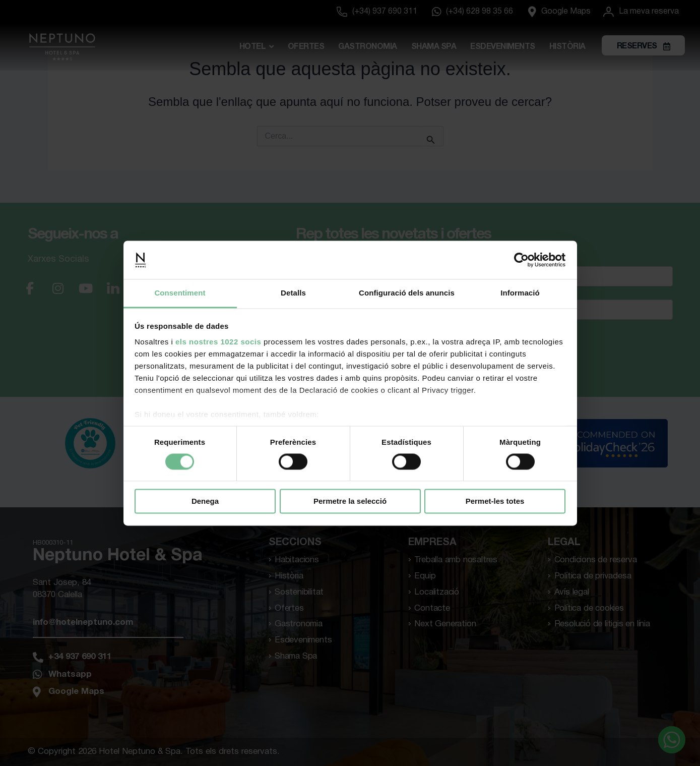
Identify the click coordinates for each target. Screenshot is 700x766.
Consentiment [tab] (180, 293)
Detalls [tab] (293, 293)
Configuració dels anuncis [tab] (407, 293)
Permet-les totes (495, 502)
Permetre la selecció (350, 502)
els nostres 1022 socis (218, 342)
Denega (205, 502)
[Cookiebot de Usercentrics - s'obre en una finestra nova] (521, 260)
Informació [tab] (520, 293)
